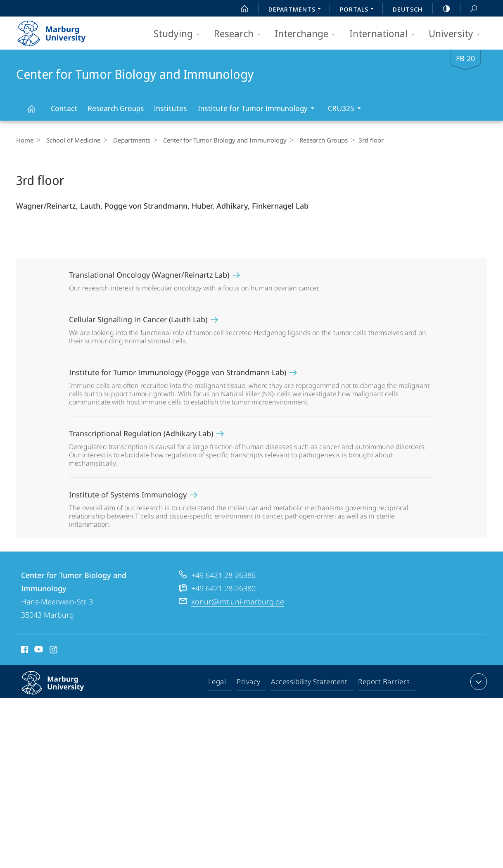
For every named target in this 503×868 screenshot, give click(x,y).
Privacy (250, 683)
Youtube (38, 651)
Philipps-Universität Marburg (62, 690)
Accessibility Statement (310, 683)
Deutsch (408, 9)
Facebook (24, 651)
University (457, 34)
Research (240, 34)
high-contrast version (442, 9)
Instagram (54, 651)
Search (469, 9)
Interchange (308, 34)
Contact (64, 108)
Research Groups (116, 108)
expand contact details (478, 682)
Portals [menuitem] (359, 10)
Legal (219, 683)
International (385, 34)
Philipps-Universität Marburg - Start (61, 31)
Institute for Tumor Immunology (259, 109)
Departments (128, 140)
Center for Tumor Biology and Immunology (36, 113)
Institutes (170, 108)
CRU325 (347, 109)
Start (240, 9)
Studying (179, 34)
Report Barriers (384, 683)
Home (25, 140)
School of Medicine (71, 140)
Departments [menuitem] (297, 10)
